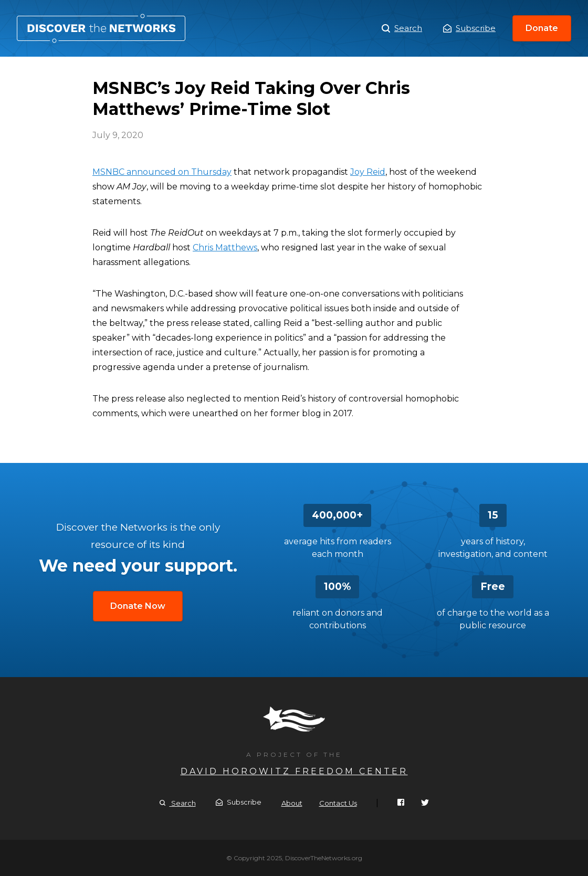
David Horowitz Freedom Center (294, 771)
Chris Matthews (225, 247)
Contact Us (338, 803)
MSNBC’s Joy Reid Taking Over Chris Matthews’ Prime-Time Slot (101, 28)
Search (402, 28)
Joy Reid (368, 172)
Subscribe (469, 28)
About (292, 803)
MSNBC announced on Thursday (162, 172)
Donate (542, 28)
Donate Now (138, 606)
